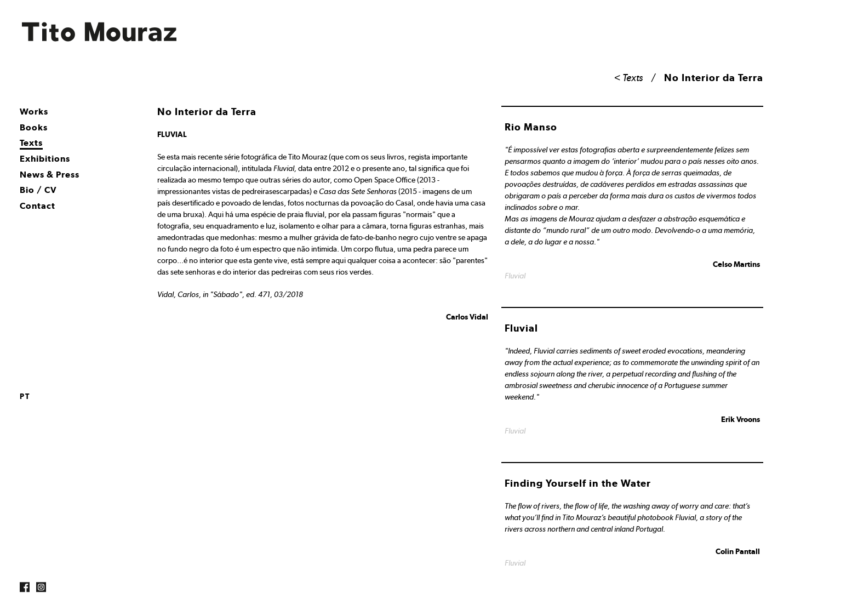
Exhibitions (45, 159)
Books (34, 127)
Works (34, 112)
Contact (38, 206)
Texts (31, 143)
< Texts (628, 78)
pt (25, 396)
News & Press (50, 175)
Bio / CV (38, 190)
